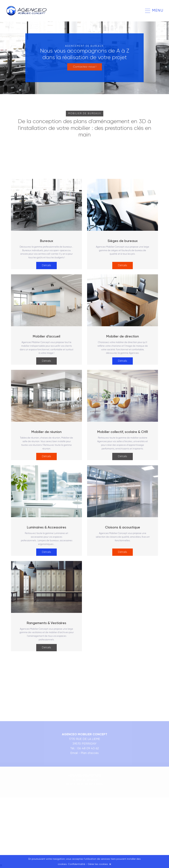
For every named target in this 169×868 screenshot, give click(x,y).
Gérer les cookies (98, 864)
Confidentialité (77, 864)
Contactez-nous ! (85, 66)
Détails (46, 266)
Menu (158, 11)
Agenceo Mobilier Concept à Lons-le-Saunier (27, 11)
